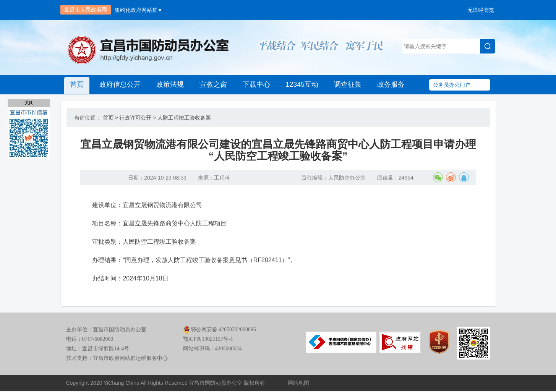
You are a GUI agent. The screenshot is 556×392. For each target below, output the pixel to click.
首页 (77, 85)
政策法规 (169, 85)
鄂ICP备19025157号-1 (208, 341)
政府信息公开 (120, 85)
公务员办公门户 (452, 85)
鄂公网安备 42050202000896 (220, 331)
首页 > (110, 118)
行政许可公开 (135, 118)
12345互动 (300, 85)
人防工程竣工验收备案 (184, 118)
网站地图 (298, 384)
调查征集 (346, 85)
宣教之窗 (212, 85)
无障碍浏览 (481, 10)
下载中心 (255, 85)
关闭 (29, 103)
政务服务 (389, 85)
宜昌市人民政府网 (86, 10)
